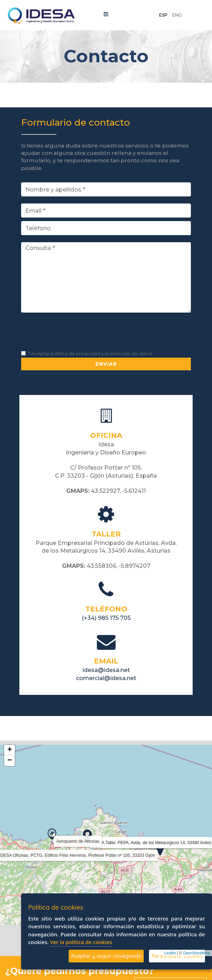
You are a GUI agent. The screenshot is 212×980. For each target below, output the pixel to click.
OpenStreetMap (197, 953)
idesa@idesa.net (106, 670)
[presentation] (75, 333)
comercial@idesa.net (106, 678)
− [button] (10, 761)
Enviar (106, 364)
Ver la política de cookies (81, 942)
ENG (177, 15)
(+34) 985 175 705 (106, 618)
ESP (163, 15)
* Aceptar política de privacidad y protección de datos (90, 353)
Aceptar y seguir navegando (106, 956)
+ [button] (10, 750)
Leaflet (170, 953)
